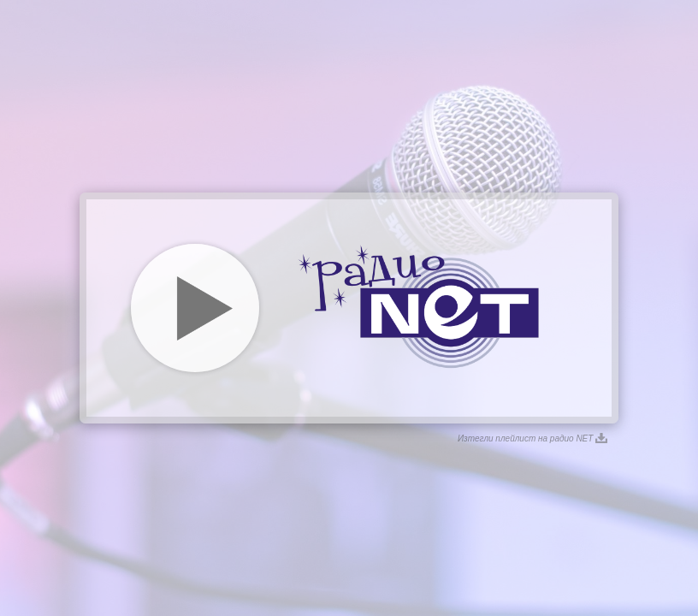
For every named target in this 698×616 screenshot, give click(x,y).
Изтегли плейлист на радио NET (532, 438)
